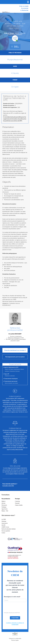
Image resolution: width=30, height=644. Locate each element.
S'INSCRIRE (15, 618)
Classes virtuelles (19, 505)
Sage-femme (5, 509)
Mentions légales (15, 640)
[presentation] (14, 607)
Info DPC (4, 525)
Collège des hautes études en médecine (6, 10)
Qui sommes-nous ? (8, 515)
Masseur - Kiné (5, 511)
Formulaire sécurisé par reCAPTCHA (12, 613)
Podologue (4, 507)
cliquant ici (5, 303)
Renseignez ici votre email (12, 597)
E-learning (17, 501)
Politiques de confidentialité (15, 639)
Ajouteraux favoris (17, 47)
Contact (3, 533)
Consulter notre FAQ (8, 486)
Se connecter (25, 8)
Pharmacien (4, 505)
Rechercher (25, 10)
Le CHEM (4, 519)
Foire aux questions (6, 531)
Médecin (4, 501)
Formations (6, 495)
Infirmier (4, 503)
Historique (4, 521)
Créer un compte (24, 6)
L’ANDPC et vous (5, 527)
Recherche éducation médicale (9, 529)
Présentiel (17, 503)
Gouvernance (5, 523)
